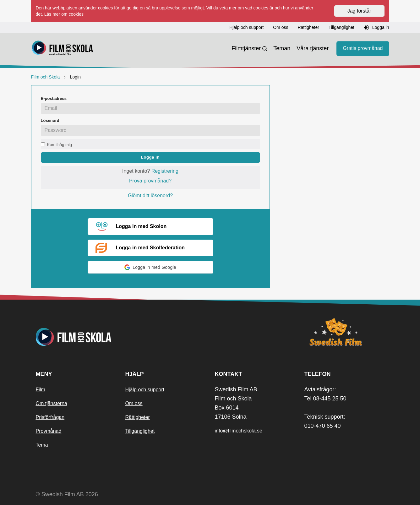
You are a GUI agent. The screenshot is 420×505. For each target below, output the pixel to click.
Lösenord (50, 120)
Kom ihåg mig (60, 145)
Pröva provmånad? (150, 181)
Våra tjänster (313, 48)
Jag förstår (359, 11)
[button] (150, 267)
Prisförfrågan (50, 417)
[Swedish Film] (344, 332)
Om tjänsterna (52, 403)
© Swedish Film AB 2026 (67, 494)
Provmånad (49, 431)
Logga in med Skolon (131, 227)
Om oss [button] (281, 27)
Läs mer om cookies (64, 14)
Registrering (165, 171)
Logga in (150, 157)
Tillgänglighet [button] (341, 27)
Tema (42, 445)
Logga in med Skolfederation (140, 248)
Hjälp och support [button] (246, 27)
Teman (282, 48)
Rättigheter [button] (308, 27)
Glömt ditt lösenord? (150, 195)
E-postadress (54, 98)
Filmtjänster (246, 48)
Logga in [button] (376, 28)
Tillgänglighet (140, 431)
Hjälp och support (145, 390)
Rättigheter (138, 417)
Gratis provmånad (363, 49)
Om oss (134, 403)
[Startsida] (63, 49)
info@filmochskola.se (239, 431)
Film (41, 390)
